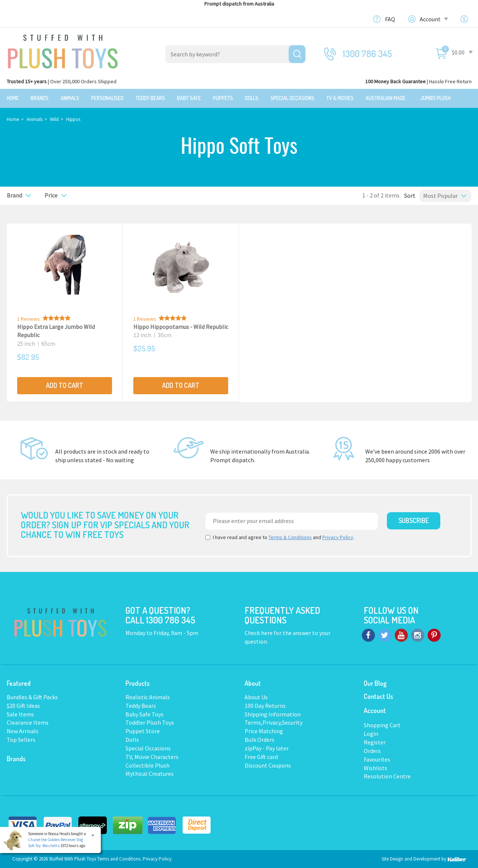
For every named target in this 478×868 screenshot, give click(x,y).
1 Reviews (29, 318)
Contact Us (378, 696)
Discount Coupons (268, 765)
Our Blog (375, 683)
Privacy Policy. (158, 858)
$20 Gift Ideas (23, 705)
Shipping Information (273, 713)
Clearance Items (28, 722)
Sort (408, 195)
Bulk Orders (260, 739)
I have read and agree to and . (280, 537)
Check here (259, 632)
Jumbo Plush (435, 98)
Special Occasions (292, 98)
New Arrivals (23, 731)
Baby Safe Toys (145, 713)
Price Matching (264, 731)
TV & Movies (340, 98)
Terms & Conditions (290, 537)
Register (375, 742)
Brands (40, 98)
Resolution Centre (387, 776)
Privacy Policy (338, 537)
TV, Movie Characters (152, 756)
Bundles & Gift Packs (32, 697)
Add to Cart (65, 385)
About (253, 683)
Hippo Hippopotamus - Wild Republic (181, 326)
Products (138, 683)
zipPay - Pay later (267, 748)
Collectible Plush (148, 765)
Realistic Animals (148, 697)
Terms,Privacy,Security (274, 722)
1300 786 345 (367, 54)
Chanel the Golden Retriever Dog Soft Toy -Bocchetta (55, 843)
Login (371, 733)
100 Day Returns (265, 705)
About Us (256, 697)
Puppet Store (143, 731)
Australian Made (386, 98)
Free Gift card (261, 756)
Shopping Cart (382, 725)
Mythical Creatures (150, 773)
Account (433, 19)
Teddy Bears (150, 98)
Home (13, 98)
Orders (372, 750)
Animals (70, 98)
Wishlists (375, 768)
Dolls (252, 98)
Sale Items (20, 713)
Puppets (223, 98)
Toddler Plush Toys (150, 722)
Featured (19, 683)
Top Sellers (21, 739)
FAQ (390, 19)
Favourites (377, 759)
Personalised (107, 98)
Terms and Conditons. (120, 858)
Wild (54, 119)
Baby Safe (189, 98)
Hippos (73, 119)
